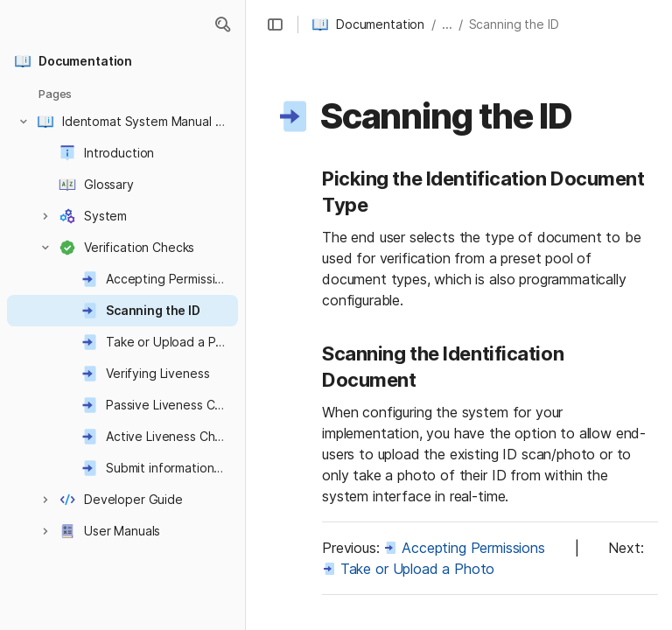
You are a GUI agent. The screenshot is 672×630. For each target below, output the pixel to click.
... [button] (447, 24)
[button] (222, 24)
